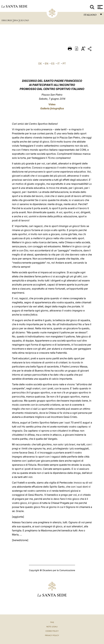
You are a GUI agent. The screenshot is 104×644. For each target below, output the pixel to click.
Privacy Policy (52, 635)
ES (53, 64)
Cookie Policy (52, 631)
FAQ (52, 622)
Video (52, 104)
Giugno (24, 20)
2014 (16, 20)
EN (47, 64)
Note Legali (52, 627)
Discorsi (7, 20)
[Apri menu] (100, 7)
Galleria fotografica (52, 108)
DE (40, 64)
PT (64, 64)
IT (59, 64)
